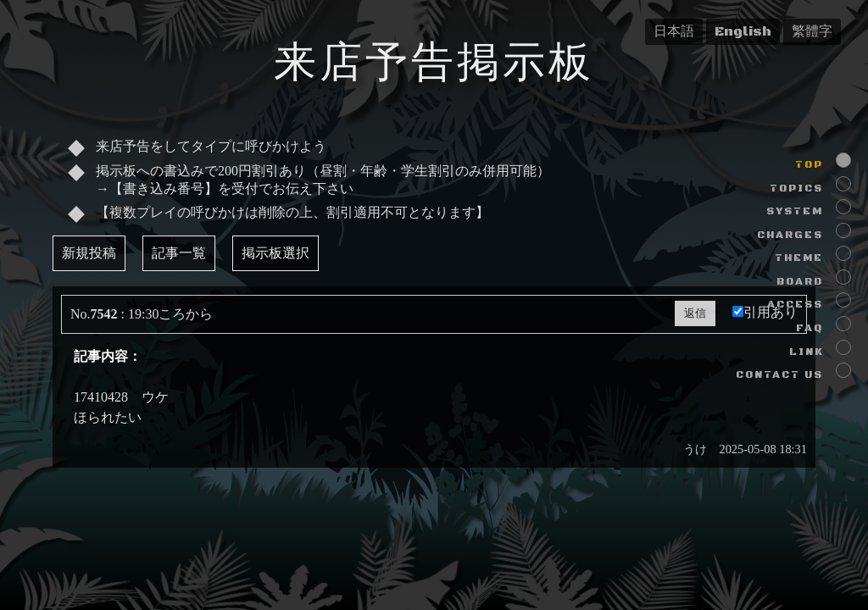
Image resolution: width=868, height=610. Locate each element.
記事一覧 (179, 253)
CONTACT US (779, 375)
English (743, 31)
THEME (799, 258)
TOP (809, 165)
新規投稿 (89, 253)
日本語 (674, 31)
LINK (806, 352)
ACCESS (795, 305)
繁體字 (812, 31)
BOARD (800, 282)
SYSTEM (795, 211)
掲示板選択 (275, 253)
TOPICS (796, 189)
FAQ (810, 328)
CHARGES (790, 235)
